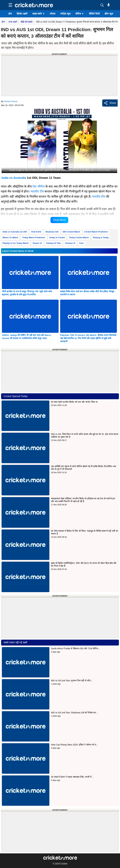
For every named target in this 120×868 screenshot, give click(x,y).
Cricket (64, 864)
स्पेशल (53, 14)
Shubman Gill (52, 232)
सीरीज (80, 14)
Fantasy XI (70, 243)
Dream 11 (37, 243)
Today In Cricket (57, 237)
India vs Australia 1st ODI (15, 232)
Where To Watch (10, 237)
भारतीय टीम (37, 191)
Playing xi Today (101, 237)
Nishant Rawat (11, 101)
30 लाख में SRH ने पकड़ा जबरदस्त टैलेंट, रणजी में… (72, 777)
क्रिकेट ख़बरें (22, 14)
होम (10, 14)
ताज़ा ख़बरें (13, 22)
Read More (59, 220)
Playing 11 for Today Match (16, 243)
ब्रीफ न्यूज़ (109, 14)
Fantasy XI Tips (54, 243)
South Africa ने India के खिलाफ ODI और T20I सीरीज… (76, 648)
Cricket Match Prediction (96, 232)
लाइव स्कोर (39, 14)
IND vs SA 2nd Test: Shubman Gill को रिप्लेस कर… (75, 713)
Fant (81, 243)
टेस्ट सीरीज (39, 186)
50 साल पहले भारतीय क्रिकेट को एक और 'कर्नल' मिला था (75, 402)
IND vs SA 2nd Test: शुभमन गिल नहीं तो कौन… (72, 681)
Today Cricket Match (79, 237)
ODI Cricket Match (71, 232)
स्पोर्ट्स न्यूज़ (65, 14)
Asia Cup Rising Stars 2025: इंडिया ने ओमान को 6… (75, 745)
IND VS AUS (27, 22)
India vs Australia (14, 178)
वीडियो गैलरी (94, 14)
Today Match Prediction (34, 237)
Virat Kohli (36, 232)
